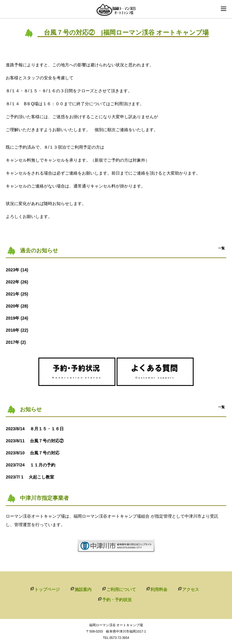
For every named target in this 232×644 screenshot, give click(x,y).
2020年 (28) (17, 306)
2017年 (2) (16, 342)
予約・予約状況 (117, 600)
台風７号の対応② (37, 441)
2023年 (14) (17, 270)
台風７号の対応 (37, 453)
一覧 (221, 248)
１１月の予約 (33, 465)
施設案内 (83, 589)
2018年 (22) (17, 330)
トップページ (47, 589)
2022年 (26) (17, 282)
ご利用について (121, 589)
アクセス (191, 589)
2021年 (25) (17, 294)
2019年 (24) (17, 318)
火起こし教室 (32, 477)
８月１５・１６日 (37, 429)
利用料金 (159, 589)
